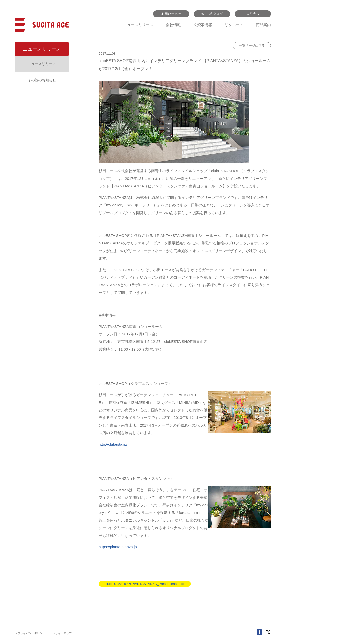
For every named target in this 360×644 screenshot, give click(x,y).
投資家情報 (203, 25)
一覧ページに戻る (252, 46)
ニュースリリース (138, 25)
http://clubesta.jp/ (113, 444)
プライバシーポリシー (31, 633)
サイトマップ (64, 633)
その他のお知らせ (42, 80)
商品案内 (263, 25)
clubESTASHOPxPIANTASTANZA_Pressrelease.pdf (145, 584)
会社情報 (173, 25)
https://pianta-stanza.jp (118, 547)
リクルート (234, 25)
